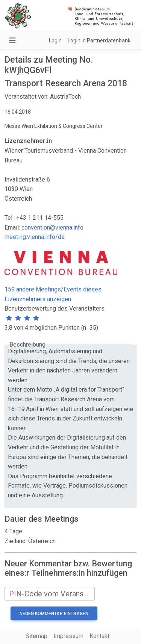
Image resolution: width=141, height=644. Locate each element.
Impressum (68, 636)
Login (55, 41)
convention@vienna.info (52, 227)
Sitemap (36, 636)
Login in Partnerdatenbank (99, 41)
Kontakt (99, 636)
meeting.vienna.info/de (35, 237)
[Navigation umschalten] (12, 41)
